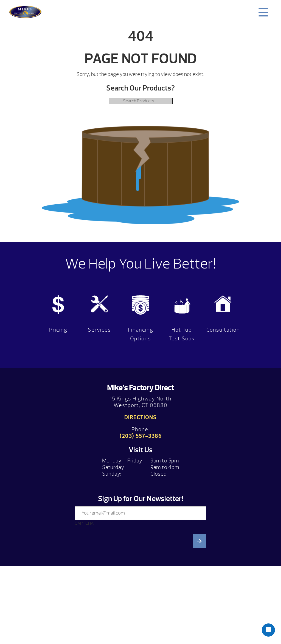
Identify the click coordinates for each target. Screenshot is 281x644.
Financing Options (140, 334)
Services (99, 330)
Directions (140, 417)
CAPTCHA (84, 523)
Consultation (223, 330)
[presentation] (116, 584)
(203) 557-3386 (141, 436)
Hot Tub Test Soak (182, 334)
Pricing (58, 330)
